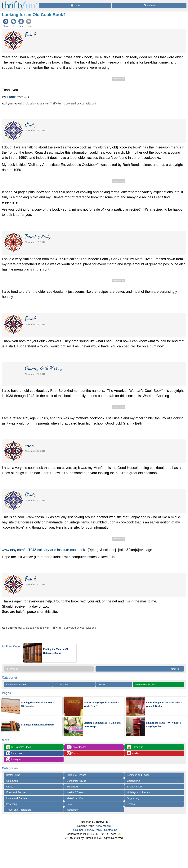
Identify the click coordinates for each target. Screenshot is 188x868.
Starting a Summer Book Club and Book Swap (102, 725)
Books (102, 684)
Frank (11, 97)
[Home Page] (19, 2)
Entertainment (135, 787)
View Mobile (103, 826)
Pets (69, 804)
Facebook (14, 753)
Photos (131, 804)
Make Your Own (75, 798)
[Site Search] (149, 6)
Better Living (13, 775)
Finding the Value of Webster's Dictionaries (38, 704)
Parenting (12, 804)
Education (72, 787)
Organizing (133, 798)
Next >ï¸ (176, 669)
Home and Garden (17, 798)
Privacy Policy (94, 830)
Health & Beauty (76, 792)
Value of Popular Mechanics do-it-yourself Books (164, 704)
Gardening (135, 747)
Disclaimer (77, 830)
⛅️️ (120, 834)
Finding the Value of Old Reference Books (56, 651)
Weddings (72, 810)
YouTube (134, 753)
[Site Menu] (75, 6)
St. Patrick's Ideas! (19, 747)
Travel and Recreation (18, 810)
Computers (12, 781)
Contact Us (111, 830)
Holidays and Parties (138, 792)
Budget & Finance (76, 775)
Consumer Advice (16, 684)
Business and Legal (138, 775)
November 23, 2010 (146, 684)
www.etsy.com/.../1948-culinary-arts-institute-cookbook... (45, 550)
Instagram (14, 759)
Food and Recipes (16, 792)
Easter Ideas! (76, 747)
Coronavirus (134, 781)
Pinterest (74, 753)
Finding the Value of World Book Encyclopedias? (163, 725)
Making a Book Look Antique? (38, 725)
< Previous (12, 669)
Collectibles (62, 684)
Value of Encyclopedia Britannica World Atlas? (101, 704)
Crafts (10, 787)
